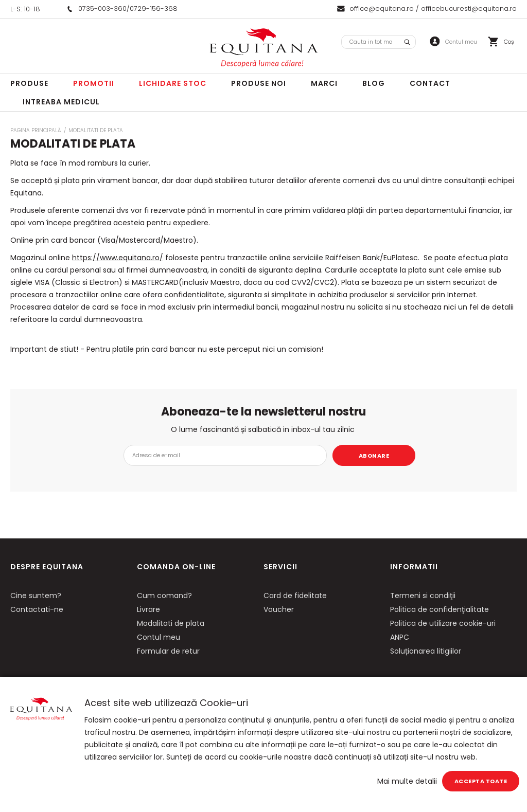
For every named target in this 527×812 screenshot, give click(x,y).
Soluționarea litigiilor (426, 651)
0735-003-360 (102, 8)
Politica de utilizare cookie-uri (443, 623)
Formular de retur (168, 651)
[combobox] (379, 42)
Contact (430, 83)
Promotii (94, 83)
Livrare (148, 609)
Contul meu (159, 637)
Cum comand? (164, 596)
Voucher (279, 609)
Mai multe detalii (407, 781)
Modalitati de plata (171, 623)
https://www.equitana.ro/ (118, 258)
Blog (374, 83)
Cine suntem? (36, 596)
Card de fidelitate (295, 596)
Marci (324, 83)
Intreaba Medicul (61, 102)
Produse (29, 83)
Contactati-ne (37, 609)
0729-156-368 (154, 8)
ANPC (400, 637)
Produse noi (259, 83)
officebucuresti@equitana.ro (469, 8)
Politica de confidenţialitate (440, 609)
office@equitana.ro (382, 8)
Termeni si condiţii (423, 596)
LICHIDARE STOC (173, 83)
